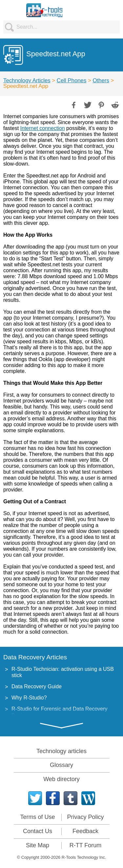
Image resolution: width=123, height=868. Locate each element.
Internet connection (43, 128)
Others (101, 80)
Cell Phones (72, 80)
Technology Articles (27, 80)
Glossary (61, 765)
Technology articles (61, 751)
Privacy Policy (85, 817)
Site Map (38, 845)
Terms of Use (37, 817)
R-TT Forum (86, 845)
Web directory (61, 779)
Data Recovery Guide (37, 686)
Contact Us (38, 831)
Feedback (85, 831)
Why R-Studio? (29, 698)
